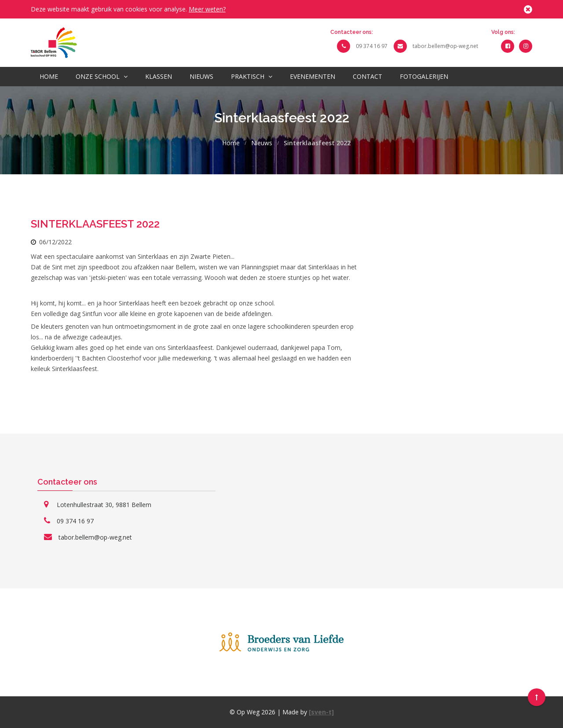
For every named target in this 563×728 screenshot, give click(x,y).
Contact (367, 76)
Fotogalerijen (424, 76)
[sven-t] (321, 712)
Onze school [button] (102, 76)
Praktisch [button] (252, 76)
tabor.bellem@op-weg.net (445, 46)
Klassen (159, 76)
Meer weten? (207, 9)
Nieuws (201, 76)
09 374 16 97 (372, 46)
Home (49, 76)
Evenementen (313, 76)
